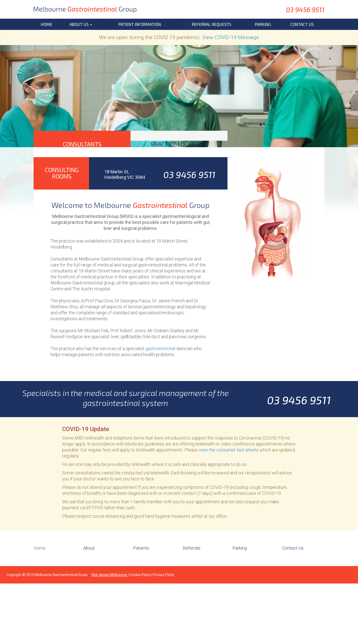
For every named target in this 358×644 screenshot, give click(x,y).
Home (46, 24)
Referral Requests (212, 24)
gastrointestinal (160, 409)
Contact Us (302, 24)
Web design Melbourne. (110, 635)
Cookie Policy (140, 635)
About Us (81, 24)
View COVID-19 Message (231, 37)
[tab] (82, 171)
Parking (263, 24)
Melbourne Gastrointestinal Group (61, 635)
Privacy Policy (164, 635)
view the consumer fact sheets (229, 510)
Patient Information (140, 24)
